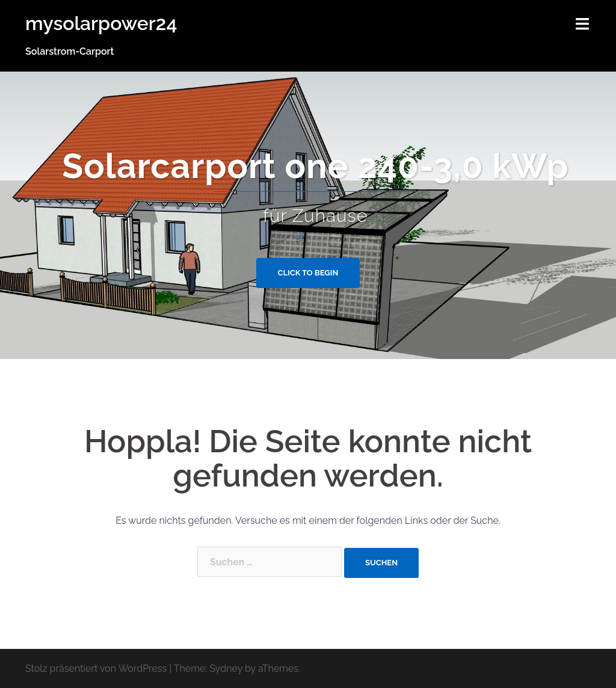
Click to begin (308, 273)
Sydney (226, 668)
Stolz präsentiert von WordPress (96, 668)
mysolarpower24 (101, 23)
